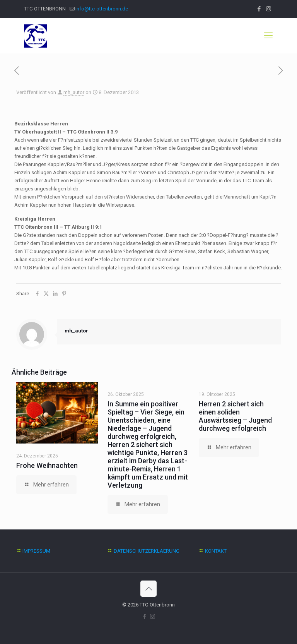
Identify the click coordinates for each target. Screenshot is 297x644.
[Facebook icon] (259, 9)
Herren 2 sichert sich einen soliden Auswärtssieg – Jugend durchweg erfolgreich (235, 416)
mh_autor (74, 92)
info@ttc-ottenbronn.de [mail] (102, 9)
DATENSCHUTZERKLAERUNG (147, 551)
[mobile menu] (268, 36)
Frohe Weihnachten (47, 465)
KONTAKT (216, 551)
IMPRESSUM (36, 551)
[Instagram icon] (269, 9)
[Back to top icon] (148, 589)
